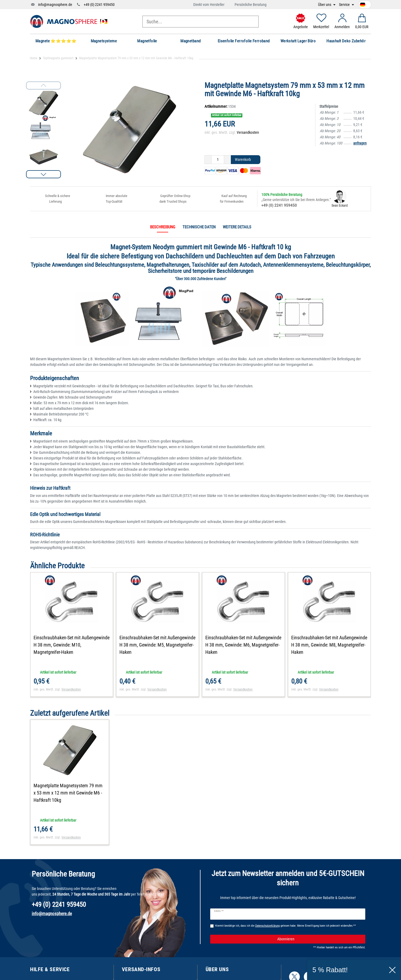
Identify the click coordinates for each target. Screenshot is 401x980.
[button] (43, 174)
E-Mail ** (219, 911)
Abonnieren (319, 939)
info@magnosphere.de (55, 5)
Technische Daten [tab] (199, 227)
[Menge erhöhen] (227, 160)
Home (34, 58)
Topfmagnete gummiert (58, 58)
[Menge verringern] (208, 160)
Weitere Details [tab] (237, 227)
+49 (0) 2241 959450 (99, 5)
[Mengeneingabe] (218, 160)
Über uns (325, 5)
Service (345, 5)
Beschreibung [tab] (163, 227)
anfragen (360, 143)
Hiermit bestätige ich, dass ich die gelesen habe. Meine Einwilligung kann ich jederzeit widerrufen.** (285, 926)
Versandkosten (248, 132)
